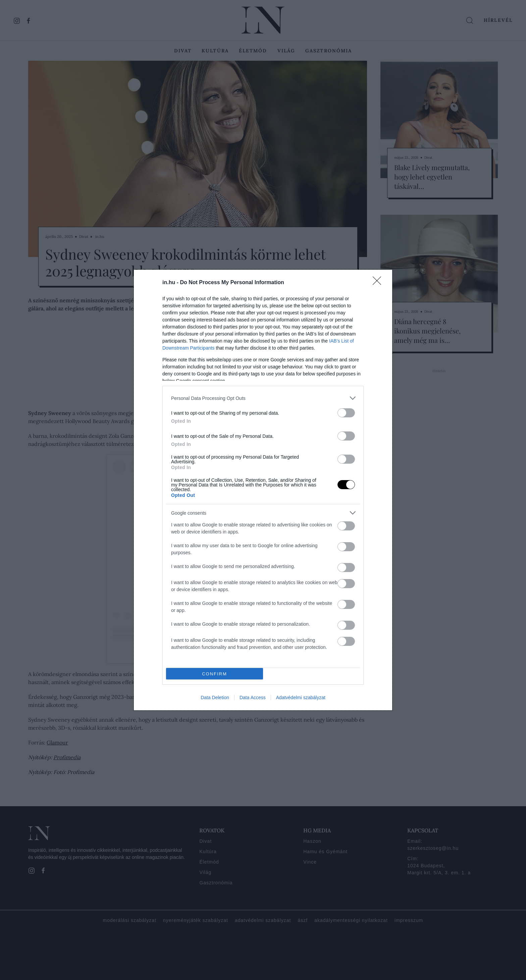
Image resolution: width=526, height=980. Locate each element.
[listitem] (263, 398)
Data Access (253, 698)
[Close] (379, 283)
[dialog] (263, 490)
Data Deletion (215, 698)
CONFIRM (215, 674)
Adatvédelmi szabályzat (301, 698)
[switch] (346, 413)
